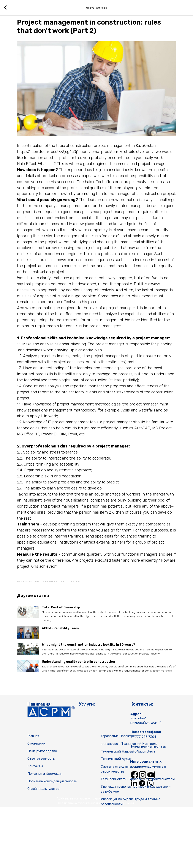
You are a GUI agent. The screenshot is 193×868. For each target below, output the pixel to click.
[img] (134, 829)
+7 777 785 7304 (143, 791)
